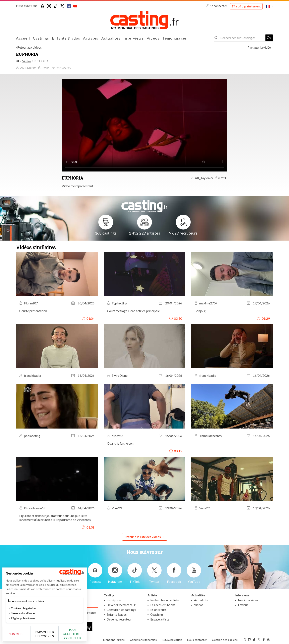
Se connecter (217, 6)
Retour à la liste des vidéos (143, 537)
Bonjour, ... (201, 311)
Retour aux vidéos (30, 47)
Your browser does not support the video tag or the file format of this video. (145, 125)
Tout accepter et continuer (73, 634)
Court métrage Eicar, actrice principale (133, 311)
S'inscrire (246, 6)
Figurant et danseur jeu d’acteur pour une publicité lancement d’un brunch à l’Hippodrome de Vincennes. (55, 518)
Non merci (17, 634)
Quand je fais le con (120, 443)
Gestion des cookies (225, 640)
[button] (269, 6)
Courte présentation (33, 311)
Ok (269, 38)
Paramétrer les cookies (45, 634)
